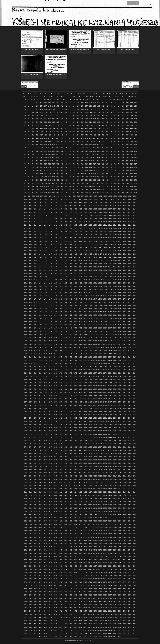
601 (123, 151)
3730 (115, 576)
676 (41, 161)
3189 (55, 502)
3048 (41, 482)
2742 (120, 437)
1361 (50, 248)
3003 (46, 476)
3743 (65, 579)
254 (115, 116)
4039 (50, 621)
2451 (46, 399)
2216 (135, 363)
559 (66, 148)
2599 (95, 418)
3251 (135, 508)
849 (54, 180)
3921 (36, 605)
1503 (55, 267)
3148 (80, 495)
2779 (75, 444)
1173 (31, 222)
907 (58, 186)
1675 (85, 289)
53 (54, 96)
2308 (135, 376)
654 (70, 157)
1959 (120, 328)
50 (45, 96)
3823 (120, 589)
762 (45, 170)
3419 (55, 534)
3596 (135, 556)
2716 (105, 434)
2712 (85, 434)
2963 (75, 469)
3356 (85, 524)
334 (70, 125)
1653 (90, 286)
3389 (135, 527)
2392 (95, 389)
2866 (50, 457)
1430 (50, 257)
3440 (46, 537)
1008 (135, 196)
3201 (115, 502)
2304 (115, 376)
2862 (31, 457)
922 (119, 186)
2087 (65, 347)
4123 (125, 630)
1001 (100, 196)
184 (82, 109)
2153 (50, 357)
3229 (26, 508)
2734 (80, 437)
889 (99, 183)
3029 (60, 479)
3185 (36, 502)
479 (99, 138)
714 (82, 164)
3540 (85, 550)
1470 (120, 260)
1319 (70, 241)
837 (119, 177)
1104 (31, 212)
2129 (46, 354)
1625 (65, 283)
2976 (26, 473)
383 (119, 129)
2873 (85, 457)
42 (133, 93)
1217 (135, 225)
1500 (41, 267)
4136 (75, 634)
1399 (125, 251)
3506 (31, 547)
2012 (36, 338)
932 (45, 190)
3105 (95, 489)
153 (70, 106)
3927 (65, 605)
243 (70, 116)
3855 (50, 595)
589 (74, 151)
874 (37, 183)
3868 (115, 595)
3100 (70, 489)
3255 (41, 511)
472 (70, 138)
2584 (135, 415)
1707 (130, 293)
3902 (55, 601)
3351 (60, 524)
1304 (110, 238)
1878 (60, 318)
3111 (125, 489)
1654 (95, 286)
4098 (115, 627)
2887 (41, 460)
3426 (90, 534)
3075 (60, 486)
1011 (36, 199)
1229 (80, 228)
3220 (95, 505)
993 (66, 196)
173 (37, 109)
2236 (120, 367)
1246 (50, 231)
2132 (60, 354)
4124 (130, 630)
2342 (75, 383)
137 (119, 103)
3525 (125, 547)
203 (45, 113)
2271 (65, 373)
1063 (55, 206)
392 (41, 132)
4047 (90, 621)
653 (66, 157)
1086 (55, 209)
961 (50, 193)
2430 (55, 396)
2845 (60, 453)
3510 (50, 547)
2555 (105, 412)
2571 (70, 415)
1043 (70, 203)
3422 (70, 534)
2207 (90, 363)
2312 (41, 379)
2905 (130, 460)
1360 (46, 248)
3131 (110, 492)
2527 (80, 408)
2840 (36, 453)
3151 (95, 495)
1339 (55, 244)
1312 (36, 241)
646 (37, 157)
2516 (26, 408)
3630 (75, 563)
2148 (26, 357)
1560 (110, 273)
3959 (110, 608)
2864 (41, 457)
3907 (80, 601)
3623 (41, 563)
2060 (46, 344)
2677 (26, 431)
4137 (80, 634)
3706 (110, 572)
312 (95, 122)
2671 (110, 428)
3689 (26, 572)
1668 (50, 289)
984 (29, 196)
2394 (105, 389)
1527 (60, 270)
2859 (130, 453)
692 (107, 161)
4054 (125, 621)
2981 (50, 473)
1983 (120, 331)
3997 (70, 614)
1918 (31, 325)
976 (111, 193)
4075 (115, 624)
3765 (60, 582)
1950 (75, 328)
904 (45, 186)
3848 (130, 592)
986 (37, 196)
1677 (95, 289)
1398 (120, 251)
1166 (110, 219)
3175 (100, 499)
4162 (105, 637)
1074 (110, 206)
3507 (36, 547)
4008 (125, 614)
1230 (85, 228)
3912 (105, 601)
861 (99, 180)
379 (103, 129)
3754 (120, 579)
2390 (85, 389)
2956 (41, 469)
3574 (26, 556)
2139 (95, 354)
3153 (105, 495)
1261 (125, 231)
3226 (125, 505)
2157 (70, 357)
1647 (60, 286)
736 (58, 167)
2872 (80, 457)
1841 (105, 312)
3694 (50, 572)
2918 (80, 463)
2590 (50, 418)
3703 (95, 572)
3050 (50, 482)
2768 (135, 441)
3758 (26, 582)
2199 (50, 363)
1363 (60, 248)
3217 (80, 505)
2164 (105, 357)
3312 (95, 518)
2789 (125, 444)
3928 (70, 605)
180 (66, 109)
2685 (65, 431)
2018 (65, 338)
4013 (36, 617)
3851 (31, 595)
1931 (95, 325)
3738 (41, 579)
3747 (85, 579)
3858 (65, 595)
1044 (75, 203)
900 (29, 186)
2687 (75, 431)
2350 (115, 383)
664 (111, 157)
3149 (85, 495)
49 (41, 96)
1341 (65, 244)
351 (25, 129)
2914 (60, 463)
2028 (115, 338)
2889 (50, 460)
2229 (85, 367)
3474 (100, 540)
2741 (115, 437)
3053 (65, 482)
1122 (120, 212)
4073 (105, 624)
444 (70, 135)
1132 (55, 215)
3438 (36, 537)
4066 (70, 624)
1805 (41, 309)
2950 (125, 466)
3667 (31, 569)
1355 (135, 244)
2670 (105, 428)
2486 (105, 402)
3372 (50, 527)
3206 (26, 505)
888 (95, 183)
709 (62, 164)
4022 (80, 617)
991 (58, 196)
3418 (50, 534)
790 (41, 174)
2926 (120, 463)
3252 (26, 511)
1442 (110, 257)
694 (115, 161)
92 (67, 100)
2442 (115, 396)
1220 (36, 228)
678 (50, 161)
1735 (41, 299)
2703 (41, 434)
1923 (55, 325)
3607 (75, 560)
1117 (95, 212)
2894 (75, 460)
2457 (75, 399)
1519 (135, 267)
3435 (135, 534)
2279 (105, 373)
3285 (75, 515)
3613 (105, 560)
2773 (46, 444)
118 (54, 103)
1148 (135, 215)
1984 (125, 331)
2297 (80, 376)
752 (123, 167)
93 (71, 100)
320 (127, 122)
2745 (135, 437)
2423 (135, 392)
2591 (55, 418)
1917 (26, 325)
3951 (70, 608)
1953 (90, 328)
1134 (65, 215)
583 (50, 151)
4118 (100, 630)
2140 (100, 354)
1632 (100, 283)
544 (119, 145)
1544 (31, 273)
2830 (100, 450)
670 (135, 157)
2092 (90, 347)
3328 (60, 521)
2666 (85, 428)
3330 (70, 521)
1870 (135, 315)
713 (78, 164)
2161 (90, 357)
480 (103, 138)
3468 (70, 540)
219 (107, 113)
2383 (50, 389)
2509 (105, 405)
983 (25, 196)
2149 (31, 357)
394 (50, 132)
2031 (130, 338)
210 (74, 113)
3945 (41, 608)
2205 (80, 363)
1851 (41, 315)
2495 (36, 405)
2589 (46, 418)
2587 (36, 418)
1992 (50, 334)
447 (82, 135)
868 (127, 180)
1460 (75, 260)
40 (126, 93)
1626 (70, 283)
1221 (41, 228)
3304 (55, 518)
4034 (26, 621)
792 (50, 174)
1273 (70, 235)
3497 (100, 543)
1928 (80, 325)
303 (58, 122)
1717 (65, 296)
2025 (100, 338)
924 (127, 186)
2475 (50, 402)
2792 (26, 447)
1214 (120, 225)
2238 (130, 367)
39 (123, 93)
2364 (70, 386)
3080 (85, 486)
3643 (26, 566)
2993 (110, 473)
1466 (100, 260)
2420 (120, 392)
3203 (125, 502)
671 (25, 161)
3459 (26, 540)
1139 (90, 215)
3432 (120, 534)
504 (70, 141)
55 (61, 96)
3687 (130, 569)
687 (86, 161)
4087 (60, 627)
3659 (105, 566)
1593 (46, 280)
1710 (31, 296)
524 (37, 145)
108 (126, 100)
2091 (85, 347)
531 (66, 145)
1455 (50, 260)
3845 (115, 592)
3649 (55, 566)
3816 (85, 589)
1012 (41, 199)
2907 (26, 463)
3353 (70, 524)
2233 (105, 367)
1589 (26, 280)
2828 (90, 450)
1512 (100, 267)
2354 (135, 383)
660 (95, 157)
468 (54, 138)
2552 (90, 412)
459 (131, 135)
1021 (85, 199)
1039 (50, 203)
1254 (90, 231)
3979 (95, 611)
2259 (120, 370)
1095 (100, 209)
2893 (70, 460)
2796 (46, 447)
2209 (100, 363)
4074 (110, 624)
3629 (70, 563)
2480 (75, 402)
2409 (65, 392)
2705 (50, 434)
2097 (115, 347)
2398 (125, 389)
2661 (60, 428)
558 (62, 148)
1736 (46, 299)
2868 (60, 457)
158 (90, 106)
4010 (135, 614)
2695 (115, 431)
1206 (80, 225)
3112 (130, 489)
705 (45, 164)
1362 (55, 248)
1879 (65, 318)
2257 (110, 370)
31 (97, 93)
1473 (135, 260)
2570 (65, 415)
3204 (130, 502)
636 (111, 154)
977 (115, 193)
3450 (95, 537)
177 (54, 109)
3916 (125, 601)
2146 (130, 354)
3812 (65, 589)
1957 (110, 328)
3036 (95, 479)
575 (131, 148)
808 (115, 174)
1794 (100, 306)
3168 (65, 499)
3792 (80, 585)
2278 (100, 373)
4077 (125, 624)
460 (135, 135)
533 (74, 145)
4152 (55, 637)
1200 (50, 225)
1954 (95, 328)
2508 (100, 405)
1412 (75, 254)
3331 (75, 521)
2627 (120, 421)
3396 (55, 531)
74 (122, 96)
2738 (100, 437)
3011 (85, 476)
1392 (90, 251)
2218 (31, 367)
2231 (95, 367)
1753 (125, 299)
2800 (65, 447)
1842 (110, 312)
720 (107, 164)
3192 (70, 502)
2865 (46, 457)
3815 (80, 589)
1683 (125, 289)
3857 (60, 595)
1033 (135, 199)
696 (123, 161)
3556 (50, 553)
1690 (46, 293)
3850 (26, 595)
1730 (130, 296)
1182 (75, 222)
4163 (110, 637)
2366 (80, 386)
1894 (26, 322)
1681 (115, 289)
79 (25, 100)
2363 (65, 386)
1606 (110, 280)
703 (37, 164)
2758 (85, 441)
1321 (80, 241)
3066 (130, 482)
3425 (85, 534)
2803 (80, 447)
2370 (100, 386)
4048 (95, 621)
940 (78, 190)
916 (95, 186)
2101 (135, 347)
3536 (65, 550)
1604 (100, 280)
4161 (100, 637)
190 (107, 109)
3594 (125, 556)
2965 (85, 469)
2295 (70, 376)
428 (45, 135)
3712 (26, 576)
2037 (46, 341)
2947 (110, 466)
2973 (125, 469)
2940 (75, 466)
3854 (46, 595)
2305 (120, 376)
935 (58, 190)
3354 (75, 524)
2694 (110, 431)
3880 (60, 598)
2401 (26, 392)
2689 (85, 431)
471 (66, 138)
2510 (110, 405)
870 (135, 180)
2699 (135, 431)
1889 (115, 318)
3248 (120, 508)
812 (131, 174)
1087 (60, 209)
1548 (50, 273)
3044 (135, 479)
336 (78, 125)
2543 (46, 412)
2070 (95, 344)
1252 (80, 231)
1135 (70, 215)
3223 (110, 505)
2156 (65, 357)
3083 (100, 486)
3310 (85, 518)
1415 (90, 254)
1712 (41, 296)
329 (50, 125)
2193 (135, 360)
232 (37, 116)
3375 (65, 527)
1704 (115, 293)
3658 (100, 566)
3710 (130, 572)
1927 (75, 325)
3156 (120, 495)
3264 (85, 511)
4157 (80, 637)
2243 (41, 370)
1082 (36, 209)
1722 (90, 296)
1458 (65, 260)
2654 (26, 428)
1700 (95, 293)
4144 (115, 634)
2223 (55, 367)
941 (82, 190)
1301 (95, 238)
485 (107, 138)
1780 (31, 306)
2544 (50, 412)
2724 (31, 437)
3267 (100, 511)
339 (90, 125)
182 (74, 109)
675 (37, 161)
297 (33, 122)
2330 (130, 379)
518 (127, 141)
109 (131, 100)
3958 (105, 608)
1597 (65, 280)
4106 (41, 630)
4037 (41, 621)
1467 (105, 260)
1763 (60, 302)
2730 (60, 437)
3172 (85, 499)
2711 (80, 434)
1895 (31, 322)
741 (78, 167)
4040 (55, 621)
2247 (60, 370)
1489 (100, 264)
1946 (55, 328)
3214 (65, 505)
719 (103, 164)
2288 (36, 376)
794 (58, 174)
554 (45, 148)
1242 (31, 231)
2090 (80, 347)
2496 (41, 405)
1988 (31, 334)
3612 (100, 560)
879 (58, 183)
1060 (41, 206)
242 (66, 116)
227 (131, 113)
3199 (105, 502)
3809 (50, 589)
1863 (100, 315)
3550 (135, 550)
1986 (135, 331)
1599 (75, 280)
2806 (95, 447)
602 (127, 151)
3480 (130, 540)
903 (41, 186)
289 (115, 119)
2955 (36, 469)
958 (37, 193)
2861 (26, 457)
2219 (36, 367)
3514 (70, 547)
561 (74, 148)
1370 (95, 248)
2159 (80, 357)
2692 (100, 431)
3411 (130, 531)
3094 (41, 489)
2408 (60, 392)
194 (123, 109)
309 (82, 122)
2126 (31, 354)
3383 (105, 527)
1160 (80, 219)
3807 (41, 589)
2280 (110, 373)
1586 (125, 276)
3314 (105, 518)
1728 (120, 296)
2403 (36, 392)
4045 (80, 621)
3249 (125, 508)
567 (99, 148)
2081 (36, 347)
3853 (41, 595)
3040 (115, 479)
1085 (50, 209)
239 (54, 116)
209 (70, 113)
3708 (120, 572)
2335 (41, 383)
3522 (110, 547)
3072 (46, 486)
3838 (80, 592)
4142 (105, 634)
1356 (26, 248)
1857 (70, 315)
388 (25, 132)
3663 (125, 566)
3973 (65, 611)
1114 (80, 212)
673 (33, 161)
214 (90, 113)
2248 (65, 370)
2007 (125, 334)
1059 (36, 206)
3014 (100, 476)
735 (54, 167)
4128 (36, 634)
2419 (115, 392)
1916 (135, 322)
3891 (115, 598)
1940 (26, 328)
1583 (110, 276)
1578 (85, 276)
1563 (125, 273)
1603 (95, 280)
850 (58, 180)
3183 (26, 502)
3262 (75, 511)
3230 (31, 508)
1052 (115, 203)
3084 (105, 486)
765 (58, 170)
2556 (110, 412)
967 (74, 193)
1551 (65, 273)
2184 (90, 360)
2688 (80, 431)
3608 (80, 560)
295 (25, 122)
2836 (130, 450)
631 (90, 154)
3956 (95, 608)
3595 (130, 556)
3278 (41, 515)
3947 (50, 608)
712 (74, 164)
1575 (70, 276)
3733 (130, 576)
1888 (110, 318)
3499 (110, 543)
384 (123, 129)
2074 (115, 344)
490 (127, 138)
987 (42, 196)
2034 (31, 341)
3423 (75, 534)
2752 (55, 441)
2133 (65, 354)
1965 (36, 331)
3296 (130, 515)
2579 (110, 415)
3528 (26, 550)
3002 (41, 476)
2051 (115, 341)
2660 (55, 428)
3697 (65, 572)
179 (62, 109)
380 (107, 129)
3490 (65, 543)
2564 (36, 415)
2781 (85, 444)
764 (54, 170)
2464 (110, 399)
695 (119, 161)
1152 (41, 219)
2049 (105, 341)
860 (95, 180)
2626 (115, 421)
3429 (105, 534)
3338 (110, 521)
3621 (31, 563)
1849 (31, 315)
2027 (110, 338)
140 (131, 103)
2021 (80, 338)
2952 (135, 466)
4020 (70, 617)
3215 (70, 505)
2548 (70, 412)
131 (95, 103)
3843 (105, 592)
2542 (41, 412)
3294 (120, 515)
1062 (50, 206)
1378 (135, 248)
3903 (60, 601)
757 (29, 170)
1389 (75, 251)
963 (58, 193)
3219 (90, 505)
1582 (105, 276)
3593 (120, 556)
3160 (26, 499)
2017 (60, 338)
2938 (65, 466)
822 (58, 177)
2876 (100, 457)
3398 (65, 531)
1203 (65, 225)
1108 (50, 212)
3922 (41, 605)
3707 (115, 572)
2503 (75, 405)
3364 (125, 524)
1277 (90, 235)
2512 (120, 405)
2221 (46, 367)
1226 (65, 228)
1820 (115, 309)
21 (65, 93)
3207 (31, 505)
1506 (70, 267)
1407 (50, 254)
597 (107, 151)
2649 (115, 424)
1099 (120, 209)
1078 (130, 206)
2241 (31, 370)
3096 (50, 489)
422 (135, 132)
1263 (135, 231)
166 (123, 106)
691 (103, 161)
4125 (135, 630)
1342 (70, 244)
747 (103, 167)
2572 (75, 415)
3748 (90, 579)
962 (54, 193)
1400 (130, 251)
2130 (50, 354)
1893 (135, 318)
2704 (46, 434)
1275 (80, 235)
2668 (95, 428)
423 (25, 135)
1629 (85, 283)
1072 (100, 206)
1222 (46, 228)
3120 (55, 492)
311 (90, 122)
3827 (26, 592)
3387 (125, 527)
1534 (95, 270)
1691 (50, 293)
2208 (95, 363)
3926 (60, 605)
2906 (135, 460)
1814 (85, 309)
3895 (135, 598)
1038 (46, 203)
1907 (90, 322)
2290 (46, 376)
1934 (110, 325)
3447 (80, 537)
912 (78, 186)
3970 (50, 611)
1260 (120, 231)
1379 (26, 251)
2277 (95, 373)
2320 (80, 379)
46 (32, 96)
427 (41, 135)
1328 (115, 241)
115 (41, 103)
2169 (130, 357)
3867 (110, 595)
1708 (135, 293)
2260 (125, 370)
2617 (70, 421)
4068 (80, 624)
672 (29, 161)
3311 (90, 518)
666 (119, 157)
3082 (95, 486)
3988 (26, 614)
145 (37, 106)
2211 (110, 363)
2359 (46, 386)
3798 (110, 585)
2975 (135, 469)
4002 (95, 614)
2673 (120, 428)
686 (82, 161)
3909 (90, 601)
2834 (120, 450)
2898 (95, 460)
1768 (85, 302)
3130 (105, 492)
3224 (115, 505)
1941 (31, 328)
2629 (130, 421)
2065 (70, 344)
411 (119, 132)
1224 (55, 228)
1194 (135, 222)
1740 (65, 299)
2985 (70, 473)
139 (127, 103)
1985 (130, 331)
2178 (60, 360)
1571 (50, 276)
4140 (95, 634)
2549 (75, 412)
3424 (80, 534)
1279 (100, 235)
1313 (41, 241)
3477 (115, 540)
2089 (75, 347)
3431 (115, 534)
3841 (95, 592)
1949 (70, 328)
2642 (80, 424)
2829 (95, 450)
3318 (125, 518)
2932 (36, 466)
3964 (135, 608)
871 (25, 183)
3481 (135, 540)
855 (74, 180)
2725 (36, 437)
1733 (31, 299)
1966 (41, 331)
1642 (36, 286)
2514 (130, 405)
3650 (60, 566)
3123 (70, 492)
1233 (100, 228)
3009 (75, 476)
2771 (36, 444)
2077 (130, 344)
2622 (95, 421)
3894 (130, 598)
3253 (31, 511)
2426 (36, 396)
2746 (26, 441)
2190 (120, 360)
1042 (65, 203)
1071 (95, 206)
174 (41, 109)
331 (58, 125)
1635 (115, 283)
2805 (90, 447)
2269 (55, 373)
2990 (95, 473)
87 (51, 100)
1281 (110, 235)
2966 (90, 469)
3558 (60, 553)
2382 (46, 389)
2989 (90, 473)
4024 (90, 617)
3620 (26, 563)
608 (33, 154)
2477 (60, 402)
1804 (36, 309)
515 (115, 141)
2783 (95, 444)
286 (103, 119)
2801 (70, 447)
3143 (55, 495)
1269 (50, 235)
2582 (125, 415)
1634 (110, 283)
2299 (90, 376)
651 (58, 157)
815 (29, 177)
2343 (80, 383)
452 (103, 135)
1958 (115, 328)
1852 (46, 315)
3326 (50, 521)
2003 (105, 334)
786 (25, 174)
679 (54, 161)
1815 (90, 309)
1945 (50, 328)
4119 (105, 630)
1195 (26, 225)
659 (90, 157)
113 (33, 103)
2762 (105, 441)
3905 (70, 601)
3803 (135, 585)
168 (131, 106)
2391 (90, 389)
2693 (105, 431)
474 (78, 138)
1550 (60, 273)
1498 (31, 267)
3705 (105, 572)
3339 (115, 521)
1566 (26, 276)
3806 (36, 589)
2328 (120, 379)
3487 (50, 543)
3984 (120, 611)
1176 (46, 222)
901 (33, 186)
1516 (120, 267)
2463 (105, 399)
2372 (110, 386)
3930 (80, 605)
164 (115, 106)
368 (86, 129)
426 (37, 135)
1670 (60, 289)
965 (66, 193)
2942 (85, 466)
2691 (95, 431)
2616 (65, 421)
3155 (115, 495)
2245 (50, 370)
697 (127, 161)
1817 (100, 309)
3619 (135, 560)
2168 (125, 357)
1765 (70, 302)
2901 (110, 460)
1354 (130, 244)
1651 (80, 286)
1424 (135, 254)
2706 (55, 434)
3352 (65, 524)
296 (29, 122)
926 (135, 186)
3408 (115, 531)
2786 (110, 444)
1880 (70, 318)
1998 (80, 334)
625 (66, 154)
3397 (60, 531)
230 (29, 116)
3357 (90, 524)
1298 (80, 238)
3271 (120, 511)
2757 (80, 441)
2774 (50, 444)
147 (45, 106)
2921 (95, 463)
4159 (90, 637)
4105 (36, 630)
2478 (65, 402)
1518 (130, 267)
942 (86, 190)
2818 (41, 450)
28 (87, 93)
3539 (80, 550)
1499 (36, 267)
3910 (95, 601)
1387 (65, 251)
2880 (120, 457)
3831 (46, 592)
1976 (85, 331)
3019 (125, 476)
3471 (85, 540)
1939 (135, 325)
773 (86, 170)
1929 (85, 325)
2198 (46, 363)
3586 (85, 556)
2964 (80, 469)
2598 (90, 418)
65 (93, 96)
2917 (75, 463)
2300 (95, 376)
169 (135, 106)
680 (58, 161)
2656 (36, 428)
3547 (120, 550)
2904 (125, 460)
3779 (130, 582)
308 (78, 122)
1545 (36, 273)
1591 (36, 280)
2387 (70, 389)
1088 (65, 209)
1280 (105, 235)
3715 (41, 576)
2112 (75, 350)
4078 (130, 624)
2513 (125, 405)
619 (41, 154)
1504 (60, 267)
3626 (55, 563)
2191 (125, 360)
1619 (36, 283)
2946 (105, 466)
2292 (55, 376)
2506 (90, 405)
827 (78, 177)
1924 (60, 325)
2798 (55, 447)
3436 (26, 537)
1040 (55, 203)
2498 (50, 405)
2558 (120, 412)
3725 (90, 576)
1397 (115, 251)
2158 (75, 357)
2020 (75, 338)
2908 (31, 463)
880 (62, 183)
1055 (130, 203)
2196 (36, 363)
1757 (31, 302)
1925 (65, 325)
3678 (85, 569)
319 (123, 122)
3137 (26, 495)
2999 (26, 476)
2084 (50, 347)
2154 (55, 357)
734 (50, 167)
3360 (105, 524)
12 (52, 93)
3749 (95, 579)
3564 (90, 553)
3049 (46, 482)
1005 (120, 196)
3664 (130, 566)
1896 (36, 322)
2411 (75, 392)
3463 (46, 540)
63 (87, 96)
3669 (41, 569)
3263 (80, 511)
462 (29, 138)
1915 (130, 322)
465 (41, 138)
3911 (100, 601)
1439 (95, 257)
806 (107, 174)
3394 (46, 531)
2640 (70, 424)
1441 (105, 257)
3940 (130, 605)
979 (123, 193)
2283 (125, 373)
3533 (50, 550)
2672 (115, 428)
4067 (75, 624)
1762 (55, 302)
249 (95, 116)
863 (107, 180)
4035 (31, 621)
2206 (85, 363)
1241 (26, 231)
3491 (70, 543)
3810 (55, 589)
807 (111, 174)
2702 (36, 434)
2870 (70, 457)
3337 (105, 521)
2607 (135, 418)
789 (37, 174)
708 (58, 164)
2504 (80, 405)
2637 (55, 424)
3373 (55, 527)
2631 (26, 424)
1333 (26, 244)
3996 (65, 614)
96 (80, 100)
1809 (60, 309)
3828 (31, 592)
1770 (95, 302)
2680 (41, 431)
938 (70, 190)
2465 (115, 399)
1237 (120, 228)
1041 (60, 203)
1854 (55, 315)
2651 (125, 424)
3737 (36, 579)
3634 (95, 563)
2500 (60, 405)
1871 (26, 318)
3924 (50, 605)
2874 (90, 457)
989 (50, 196)
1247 (55, 231)
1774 (115, 302)
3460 (31, 540)
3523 (115, 547)
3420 (60, 534)
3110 (120, 489)
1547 (46, 273)
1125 (135, 212)
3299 (31, 518)
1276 (85, 235)
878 (54, 183)
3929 (75, 605)
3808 (46, 589)
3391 (31, 531)
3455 (120, 537)
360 (62, 129)
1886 (100, 318)
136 (115, 103)
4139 (90, 634)
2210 (105, 363)
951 (123, 190)
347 (123, 125)
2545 (55, 412)
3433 (125, 534)
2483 (90, 402)
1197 (36, 225)
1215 (125, 225)
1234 (105, 228)
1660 (125, 286)
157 (86, 106)
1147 (130, 215)
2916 (70, 463)
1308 (130, 238)
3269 (110, 511)
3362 (115, 524)
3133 (120, 492)
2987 (80, 473)
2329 (125, 379)
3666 (26, 569)
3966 (31, 611)
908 (62, 186)
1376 (125, 248)
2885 (31, 460)
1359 (41, 248)
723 (119, 164)
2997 (130, 473)
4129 (41, 634)
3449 (90, 537)
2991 (100, 473)
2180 (70, 360)
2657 (41, 428)
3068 (26, 486)
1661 (130, 286)
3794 (90, 585)
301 (50, 122)
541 (107, 145)
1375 (120, 248)
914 (86, 186)
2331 (135, 379)
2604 (120, 418)
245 (78, 116)
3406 (105, 531)
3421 (65, 534)
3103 (85, 489)
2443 (120, 396)
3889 (105, 598)
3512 (60, 547)
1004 (115, 196)
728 (25, 167)
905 (50, 186)
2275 (85, 373)
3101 (75, 489)
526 (45, 145)
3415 (36, 534)
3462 (41, 540)
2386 (65, 389)
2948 (115, 466)
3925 (55, 605)
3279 (46, 515)
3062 (110, 482)
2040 (60, 341)
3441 (50, 537)
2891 (60, 460)
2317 (65, 379)
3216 (75, 505)
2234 (110, 367)
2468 (130, 399)
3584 (75, 556)
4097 (110, 627)
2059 (41, 344)
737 (62, 167)
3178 (115, 499)
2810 (115, 447)
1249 (65, 231)
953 (131, 190)
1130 (46, 215)
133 (103, 103)
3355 (80, 524)
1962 (135, 328)
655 (74, 157)
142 (25, 106)
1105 (36, 212)
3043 (130, 479)
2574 (85, 415)
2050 (110, 341)
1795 (105, 306)
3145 (65, 495)
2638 (60, 424)
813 (135, 174)
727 (135, 164)
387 (135, 129)
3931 (85, 605)
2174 (41, 360)
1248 (60, 231)
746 (99, 167)
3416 (41, 534)
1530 (75, 270)
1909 (100, 322)
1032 (130, 199)
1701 (100, 293)
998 (87, 196)
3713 (31, 576)
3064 (120, 482)
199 (29, 113)
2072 (105, 344)
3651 (65, 566)
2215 (130, 363)
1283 (120, 235)
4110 (60, 630)
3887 (95, 598)
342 (103, 125)
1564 (130, 273)
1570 (46, 276)
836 (115, 177)
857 (82, 180)
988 (46, 196)
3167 (60, 499)
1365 (70, 248)
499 (50, 141)
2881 (125, 457)
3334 (90, 521)
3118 (46, 492)
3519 (95, 547)
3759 (31, 582)
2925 (115, 463)
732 (41, 167)
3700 (80, 572)
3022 (26, 479)
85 (45, 100)
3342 (130, 521)
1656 (105, 286)
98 (87, 100)
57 (67, 96)
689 (95, 161)
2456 (70, 399)
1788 (70, 306)
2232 (100, 367)
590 (78, 151)
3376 (70, 527)
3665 (135, 566)
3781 (26, 585)
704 (41, 164)
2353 (130, 383)
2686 (70, 431)
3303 (50, 518)
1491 (110, 264)
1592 (41, 280)
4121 (115, 630)
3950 (65, 608)
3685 (120, 569)
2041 (65, 341)
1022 (90, 199)
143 (29, 106)
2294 (65, 376)
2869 (65, 457)
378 (99, 129)
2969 (105, 469)
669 (131, 157)
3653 (75, 566)
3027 (50, 479)
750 (115, 167)
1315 (50, 241)
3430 (110, 534)
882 (70, 183)
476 (86, 138)
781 (119, 170)
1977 (90, 331)
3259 (60, 511)
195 (127, 109)
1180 (65, 222)
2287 (31, 376)
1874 (41, 318)
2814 (135, 447)
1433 (65, 257)
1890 (120, 318)
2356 (31, 386)
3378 (80, 527)
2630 (135, 421)
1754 (130, 299)
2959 (55, 469)
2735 (85, 437)
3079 (80, 486)
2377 (135, 386)
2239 (135, 367)
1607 (115, 280)
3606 (70, 560)
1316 (55, 241)
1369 (90, 248)
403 (86, 132)
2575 (90, 415)
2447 (26, 399)
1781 (36, 306)
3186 (41, 502)
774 (90, 170)
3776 (115, 582)
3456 (125, 537)
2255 (100, 370)
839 (127, 177)
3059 (95, 482)
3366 (135, 524)
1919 (36, 325)
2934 (46, 466)
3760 (36, 582)
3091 (26, 489)
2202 (65, 363)
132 (99, 103)
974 (103, 193)
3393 (41, 531)
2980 (46, 473)
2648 (110, 424)
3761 (41, 582)
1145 (120, 215)
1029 (125, 199)
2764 (115, 441)
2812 (125, 447)
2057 (31, 344)
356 (45, 129)
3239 (75, 508)
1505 (65, 267)
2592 (60, 418)
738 (66, 167)
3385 (115, 527)
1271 (60, 235)
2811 (120, 447)
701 (29, 164)
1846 (130, 312)
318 (119, 122)
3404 (95, 531)
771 (82, 170)
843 (29, 180)
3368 (31, 527)
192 (115, 109)
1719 (75, 296)
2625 (110, 421)
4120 (110, 630)
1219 (31, 228)
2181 (75, 360)
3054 (70, 482)
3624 (46, 563)
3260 (65, 511)
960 (45, 193)
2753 (60, 441)
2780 (80, 444)
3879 (55, 598)
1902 (65, 322)
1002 (105, 196)
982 (135, 193)
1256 (100, 231)
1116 (90, 212)
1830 (50, 312)
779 (111, 170)
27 (84, 93)
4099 (120, 627)
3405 (100, 531)
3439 (41, 537)
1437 (85, 257)
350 (135, 125)
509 (90, 141)
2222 (50, 367)
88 (55, 100)
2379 (31, 389)
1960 (125, 328)
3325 (46, 521)
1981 (110, 331)
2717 (110, 434)
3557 (55, 553)
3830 (41, 592)
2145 (125, 354)
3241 (85, 508)
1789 (75, 306)
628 (78, 154)
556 (54, 148)
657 (82, 157)
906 (54, 186)
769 (74, 170)
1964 (31, 331)
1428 (41, 257)
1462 (85, 260)
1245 (46, 231)
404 (90, 132)
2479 (70, 402)
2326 (110, 379)
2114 (85, 350)
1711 (36, 296)
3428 (100, 534)
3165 (50, 499)
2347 (100, 383)
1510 (90, 267)
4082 (36, 627)
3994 (55, 614)
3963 (130, 608)
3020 (130, 476)
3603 (55, 560)
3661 (115, 566)
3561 (75, 553)
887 (90, 183)
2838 (26, 453)
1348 (100, 244)
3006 (60, 476)
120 (62, 103)
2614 (55, 421)
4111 (65, 630)
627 (74, 154)
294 (135, 119)
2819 (46, 450)
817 (37, 177)
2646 (100, 424)
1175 (41, 222)
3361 (110, 524)
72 (116, 96)
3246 (110, 508)
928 (29, 190)
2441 (110, 396)
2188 (110, 360)
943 (90, 190)
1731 (135, 296)
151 (62, 106)
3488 (55, 543)
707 (54, 164)
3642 (135, 563)
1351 (115, 244)
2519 (41, 408)
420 (127, 132)
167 (127, 106)
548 (135, 145)
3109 (115, 489)
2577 (100, 415)
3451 (100, 537)
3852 (36, 595)
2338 (55, 383)
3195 (85, 502)
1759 (41, 302)
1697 (80, 293)
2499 (55, 405)
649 (50, 157)
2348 (105, 383)
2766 (125, 441)
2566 (46, 415)
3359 (100, 524)
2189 (115, 360)
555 (50, 148)
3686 (125, 569)
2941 (80, 466)
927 (25, 190)
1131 (50, 215)
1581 (100, 276)
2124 (135, 350)
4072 (100, 624)
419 (123, 132)
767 (66, 170)
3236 (60, 508)
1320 (75, 241)
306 (70, 122)
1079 (135, 206)
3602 (50, 560)
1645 (50, 286)
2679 (36, 431)
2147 (135, 354)
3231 (36, 508)
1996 (70, 334)
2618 (75, 421)
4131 (50, 634)
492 (135, 138)
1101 (130, 209)
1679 (105, 289)
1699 (90, 293)
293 (131, 119)
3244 (100, 508)
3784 (41, 585)
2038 (50, 341)
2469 (135, 399)
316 (111, 122)
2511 (115, 405)
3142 (50, 495)
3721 (70, 576)
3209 (41, 505)
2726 (41, 437)
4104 (31, 630)
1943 (41, 328)
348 (127, 125)
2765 (120, 441)
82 (35, 100)
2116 (95, 350)
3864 (95, 595)
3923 (46, 605)
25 (78, 93)
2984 (65, 473)
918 (103, 186)
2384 (55, 389)
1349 (105, 244)
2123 (130, 350)
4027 (105, 617)
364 (78, 129)
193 (119, 109)
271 (70, 119)
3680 (95, 569)
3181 (130, 499)
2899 (100, 460)
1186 (95, 222)
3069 (31, 486)
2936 (55, 466)
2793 (31, 447)
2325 (105, 379)
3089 (130, 486)
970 (86, 193)
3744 (70, 579)
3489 (60, 543)
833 (103, 177)
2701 (31, 434)
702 (33, 164)
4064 (60, 624)
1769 (90, 302)
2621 (90, 421)
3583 (70, 556)
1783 (46, 306)
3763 (50, 582)
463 (33, 138)
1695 (70, 293)
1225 (60, 228)
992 (62, 196)
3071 (41, 486)
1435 (75, 257)
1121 (115, 212)
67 (100, 96)
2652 (130, 424)
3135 (130, 492)
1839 (95, 312)
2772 (41, 444)
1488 (95, 264)
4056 (135, 621)
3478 (120, 540)
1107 (46, 212)
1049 (100, 203)
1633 (105, 283)
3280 (50, 515)
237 (45, 116)
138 (123, 103)
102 (102, 100)
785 (135, 170)
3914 (115, 601)
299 (41, 122)
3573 (135, 553)
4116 (90, 630)
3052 (60, 482)
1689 (41, 293)
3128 (95, 492)
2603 (115, 418)
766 (62, 170)
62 (84, 96)
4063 (55, 624)
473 (74, 138)
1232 (95, 228)
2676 (135, 428)
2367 (85, 386)
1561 (115, 273)
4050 (105, 621)
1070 (90, 206)
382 (115, 129)
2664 (75, 428)
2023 (90, 338)
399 (70, 132)
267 (54, 119)
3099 (65, 489)
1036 (36, 203)
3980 (100, 611)
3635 (100, 563)
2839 (31, 453)
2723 (26, 437)
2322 (90, 379)
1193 (130, 222)
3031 (70, 479)
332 (62, 125)
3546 (115, 550)
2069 (90, 344)
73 (119, 96)
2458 (80, 399)
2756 (75, 441)
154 (74, 106)
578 (29, 151)
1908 (95, 322)
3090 (135, 486)
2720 (125, 434)
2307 (130, 376)
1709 (26, 296)
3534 (55, 550)
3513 (65, 547)
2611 (41, 421)
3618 (130, 560)
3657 (95, 566)
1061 (46, 206)
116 (45, 103)
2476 (55, 402)
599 (115, 151)
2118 (105, 350)
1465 (95, 260)
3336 (100, 521)
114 (37, 103)
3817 (90, 589)
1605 (105, 280)
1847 (135, 312)
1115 (85, 212)
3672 (55, 569)
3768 (75, 582)
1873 (36, 318)
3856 (55, 595)
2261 (130, 370)
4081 (31, 627)
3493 (80, 543)
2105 (41, 350)
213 (86, 113)
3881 (65, 598)
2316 (60, 379)
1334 (31, 244)
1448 (26, 260)
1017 (65, 199)
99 (90, 100)
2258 (115, 370)
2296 (75, 376)
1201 (55, 225)
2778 (70, 444)
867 (123, 180)
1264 (26, 235)
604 (135, 151)
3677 (80, 569)
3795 (95, 585)
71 (113, 96)
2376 (130, 386)
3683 (110, 569)
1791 (85, 306)
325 (33, 125)
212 (82, 113)
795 (62, 174)
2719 (120, 434)
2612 (46, 421)
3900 (46, 601)
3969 (46, 611)
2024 (95, 338)
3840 (90, 592)
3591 (110, 556)
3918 (135, 601)
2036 (41, 341)
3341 (125, 521)
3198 (100, 502)
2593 (65, 418)
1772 (105, 302)
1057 (26, 206)
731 (37, 167)
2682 (50, 431)
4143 (110, 634)
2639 (65, 424)
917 (99, 186)
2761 (100, 441)
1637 (125, 283)
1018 (70, 199)
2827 (85, 450)
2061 (50, 344)
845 (37, 180)
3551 (26, 553)
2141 (105, 354)
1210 (100, 225)
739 (70, 167)
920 (111, 186)
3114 (26, 492)
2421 (125, 392)
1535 (100, 270)
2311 (36, 379)
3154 (110, 495)
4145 (120, 634)
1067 (75, 206)
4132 (55, 634)
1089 (70, 209)
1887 (105, 318)
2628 (125, 421)
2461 (95, 399)
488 (119, 138)
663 (107, 157)
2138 (90, 354)
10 (45, 93)
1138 (85, 215)
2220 (41, 367)
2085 (55, 347)
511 (99, 141)
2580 (115, 415)
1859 (80, 315)
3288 (90, 515)
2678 (31, 431)
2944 (95, 466)
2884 (26, 460)
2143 (115, 354)
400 (74, 132)
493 (25, 141)
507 (82, 141)
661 (99, 157)
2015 (50, 338)
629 (82, 154)
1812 (75, 309)
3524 (120, 547)
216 (95, 113)
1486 (85, 264)
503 (66, 141)
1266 (36, 235)
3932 (90, 605)
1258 (110, 231)
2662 (65, 428)
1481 (60, 264)
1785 (55, 306)
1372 (105, 248)
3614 (110, 560)
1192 (125, 222)
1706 (125, 293)
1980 (105, 331)
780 (115, 170)
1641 (31, 286)
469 (58, 138)
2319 (75, 379)
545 (123, 145)
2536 (125, 408)
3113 (135, 489)
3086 (115, 486)
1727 (115, 296)
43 (136, 93)
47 (35, 96)
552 (37, 148)
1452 (36, 260)
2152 (46, 357)
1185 (90, 222)
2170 (135, 357)
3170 (75, 499)
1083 (41, 209)
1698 (85, 293)
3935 (105, 605)
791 (45, 174)
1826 (31, 312)
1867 (120, 315)
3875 (36, 598)
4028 (110, 617)
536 (86, 145)
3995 (60, 614)
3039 (110, 479)
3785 (46, 585)
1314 (46, 241)
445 (74, 135)
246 (82, 116)
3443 (60, 537)
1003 (110, 196)
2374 (120, 386)
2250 (75, 370)
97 (84, 100)
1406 (46, 254)
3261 (70, 511)
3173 (90, 499)
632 (95, 154)
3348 (46, 524)
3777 (120, 582)
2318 (70, 379)
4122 (120, 630)
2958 (50, 469)
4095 (100, 627)
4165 (120, 637)
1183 (80, 222)
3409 (120, 531)
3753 (115, 579)
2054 (130, 341)
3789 (65, 585)
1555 (85, 273)
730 (33, 167)
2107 (50, 350)
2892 (65, 460)
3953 (80, 608)
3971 (55, 611)
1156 (60, 219)
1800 (130, 306)
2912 (50, 463)
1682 (120, 289)
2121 (120, 350)
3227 (130, 505)
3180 (125, 499)
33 (104, 93)
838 (123, 177)
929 (33, 190)
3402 (85, 531)
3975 (75, 611)
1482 (65, 264)
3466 (60, 540)
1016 (60, 199)
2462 (100, 399)
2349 (110, 383)
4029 (115, 617)
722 (115, 164)
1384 (50, 251)
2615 (60, 421)
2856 (115, 453)
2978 (36, 473)
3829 (36, 592)
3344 (26, 524)
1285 (130, 235)
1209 (95, 225)
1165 (105, 219)
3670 (46, 569)
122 (70, 103)
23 (71, 93)
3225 (120, 505)
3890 (110, 598)
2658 (46, 428)
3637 (110, 563)
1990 (41, 334)
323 (25, 125)
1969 (55, 331)
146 (41, 106)
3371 (46, 527)
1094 (95, 209)
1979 (100, 331)
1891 (125, 318)
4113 (75, 630)
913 (82, 186)
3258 (55, 511)
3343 (135, 521)
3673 (60, 569)
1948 (65, 328)
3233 (46, 508)
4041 (60, 621)
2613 (50, 421)
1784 (50, 306)
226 (127, 113)
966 (70, 193)
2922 (100, 463)
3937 (115, 605)
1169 (125, 219)
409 (111, 132)
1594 (50, 280)
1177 (50, 222)
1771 (100, 302)
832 (99, 177)
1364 (65, 248)
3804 (26, 589)
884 (78, 183)
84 (42, 100)
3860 (75, 595)
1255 (95, 231)
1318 (65, 241)
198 (25, 113)
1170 (130, 219)
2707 (60, 434)
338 (86, 125)
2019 (70, 338)
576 (135, 148)
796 (66, 174)
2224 (60, 367)
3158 (130, 495)
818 (41, 177)
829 (86, 177)
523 (33, 145)
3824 (125, 589)
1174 (36, 222)
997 (82, 196)
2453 (55, 399)
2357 (36, 386)
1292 (50, 238)
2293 (60, 376)
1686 (26, 293)
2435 (80, 396)
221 (115, 113)
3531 (41, 550)
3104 (90, 489)
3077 (70, 486)
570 (111, 148)
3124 (75, 492)
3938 (120, 605)
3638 (115, 563)
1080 (26, 209)
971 (90, 193)
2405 (46, 392)
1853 (50, 315)
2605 (125, 418)
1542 (135, 270)
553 (41, 148)
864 (111, 180)
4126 (26, 634)
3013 (95, 476)
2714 (95, 434)
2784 (100, 444)
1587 (130, 276)
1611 (135, 280)
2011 (31, 338)
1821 (120, 309)
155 (78, 106)
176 (50, 109)
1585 (120, 276)
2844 (55, 453)
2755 (70, 441)
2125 (26, 354)
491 (131, 138)
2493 (26, 405)
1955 (100, 328)
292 (127, 119)
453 (107, 135)
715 (86, 164)
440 (54, 135)
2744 (130, 437)
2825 (75, 450)
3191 (65, 502)
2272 (70, 373)
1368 (85, 248)
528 (54, 145)
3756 (130, 579)
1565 (135, 273)
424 (29, 135)
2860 (135, 453)
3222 (105, 505)
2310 (31, 379)
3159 (135, 495)
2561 (135, 412)
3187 (46, 502)
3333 (85, 521)
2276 (90, 373)
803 (95, 174)
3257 (50, 511)
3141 (46, 495)
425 (33, 135)
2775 (55, 444)
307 (74, 122)
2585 (26, 418)
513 (107, 141)
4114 (80, 630)
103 (106, 100)
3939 (125, 605)
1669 (55, 289)
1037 (41, 203)
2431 (60, 396)
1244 (41, 231)
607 (29, 154)
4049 (100, 621)
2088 (70, 347)
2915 (65, 463)
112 (29, 103)
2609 (31, 421)
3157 (125, 495)
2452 (50, 399)
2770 (31, 444)
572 (119, 148)
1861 (90, 315)
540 (103, 145)
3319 (130, 518)
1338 (50, 244)
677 (45, 161)
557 (58, 148)
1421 (120, 254)
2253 (90, 370)
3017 (115, 476)
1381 (36, 251)
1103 (26, 212)
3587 (90, 556)
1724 (100, 296)
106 (118, 100)
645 (33, 157)
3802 (130, 585)
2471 (31, 402)
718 (99, 164)
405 (95, 132)
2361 (55, 386)
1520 (26, 270)
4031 (125, 617)
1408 (55, 254)
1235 (110, 228)
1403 (31, 254)
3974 (70, 611)
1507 (75, 267)
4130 (46, 634)
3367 (26, 527)
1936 (120, 325)
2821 (55, 450)
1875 (46, 318)
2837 (135, 450)
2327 (115, 379)
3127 (90, 492)
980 (127, 193)
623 (58, 154)
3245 (105, 508)
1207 (85, 225)
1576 (75, 276)
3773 (100, 582)
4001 (90, 614)
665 (115, 157)
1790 (80, 306)
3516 (80, 547)
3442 (55, 537)
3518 (90, 547)
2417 (105, 392)
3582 (65, 556)
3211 (50, 505)
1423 (130, 254)
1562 (120, 273)
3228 (135, 505)
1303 (105, 238)
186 (90, 109)
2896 (85, 460)
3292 (110, 515)
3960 (115, 608)
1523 (41, 270)
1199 (46, 225)
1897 (41, 322)
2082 (41, 347)
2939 (70, 466)
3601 (46, 560)
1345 (85, 244)
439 (50, 135)
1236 (115, 228)
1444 (120, 257)
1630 (90, 283)
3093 (36, 489)
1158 (70, 219)
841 (135, 177)
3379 (85, 527)
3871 (130, 595)
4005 (110, 614)
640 (127, 154)
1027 (115, 199)
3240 (80, 508)
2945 (100, 466)
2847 (70, 453)
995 (74, 196)
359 (58, 129)
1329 (120, 241)
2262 (135, 370)
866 (119, 180)
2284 (130, 373)
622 (54, 154)
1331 (130, 241)
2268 (50, 373)
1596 (60, 280)
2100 (130, 347)
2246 (55, 370)
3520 (100, 547)
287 (107, 119)
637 (115, 154)
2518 (36, 408)
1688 (36, 293)
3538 (75, 550)
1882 (80, 318)
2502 (70, 405)
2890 (55, 460)
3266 (95, 511)
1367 (80, 248)
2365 (75, 386)
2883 (135, 457)
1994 (60, 334)
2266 (41, 373)
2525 (70, 408)
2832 (110, 450)
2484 (95, 402)
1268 (46, 235)
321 (131, 122)
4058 (31, 624)
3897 (31, 601)
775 (95, 170)
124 (78, 103)
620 (45, 154)
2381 (41, 389)
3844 (110, 592)
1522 (36, 270)
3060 (100, 482)
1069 (85, 206)
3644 (31, 566)
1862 (95, 315)
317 (115, 122)
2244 (46, 370)
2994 (115, 473)
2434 (75, 396)
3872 (135, 595)
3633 (90, 563)
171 (29, 109)
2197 (41, 363)
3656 (90, 566)
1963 (26, 331)
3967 (36, 611)
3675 (70, 569)
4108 (50, 630)
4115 (85, 630)
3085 (110, 486)
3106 (100, 489)
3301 (41, 518)
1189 (110, 222)
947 (107, 190)
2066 (75, 344)
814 (25, 177)
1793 (95, 306)
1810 (65, 309)
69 (106, 96)
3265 (90, 511)
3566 (100, 553)
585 (58, 151)
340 (95, 125)
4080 (26, 627)
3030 (65, 479)
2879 (115, 457)
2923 (105, 463)
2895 (80, 460)
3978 (90, 611)
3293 (115, 515)
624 (62, 154)
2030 (125, 338)
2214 (125, 363)
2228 (80, 367)
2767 (130, 441)
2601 (105, 418)
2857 (120, 453)
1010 (31, 199)
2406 (50, 392)
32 (100, 93)
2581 (120, 415)
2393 (100, 389)
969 (82, 193)
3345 (31, 524)
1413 (80, 254)
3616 (120, 560)
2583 (130, 415)
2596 (80, 418)
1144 (115, 215)
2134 (70, 354)
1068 (80, 206)
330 (54, 125)
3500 (115, 543)
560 (70, 148)
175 (45, 109)
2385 (60, 389)
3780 (135, 582)
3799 (115, 585)
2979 (41, 473)
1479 (50, 264)
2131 (55, 354)
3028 (55, 479)
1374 (115, 248)
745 (95, 167)
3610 (90, 560)
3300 (36, 518)
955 (25, 193)
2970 (110, 469)
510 (95, 141)
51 (48, 96)
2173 (36, 360)
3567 (105, 553)
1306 (120, 238)
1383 (46, 251)
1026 (110, 199)
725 (127, 164)
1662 (135, 286)
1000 (95, 196)
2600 (100, 418)
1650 (75, 286)
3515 (75, 547)
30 (94, 93)
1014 (50, 199)
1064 (60, 206)
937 (66, 190)
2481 (80, 402)
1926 (70, 325)
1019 (75, 199)
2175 (46, 360)
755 (135, 167)
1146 (125, 215)
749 (111, 167)
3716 (46, 576)
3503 (130, 543)
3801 (125, 585)
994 (70, 196)
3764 (55, 582)
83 (38, 100)
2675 (130, 428)
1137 (80, 215)
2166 (115, 357)
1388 (70, 251)
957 (33, 193)
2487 (110, 402)
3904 (65, 601)
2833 (115, 450)
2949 (120, 466)
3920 (31, 605)
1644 (46, 286)
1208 (90, 225)
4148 (135, 634)
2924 (110, 463)
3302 (46, 518)
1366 (75, 248)
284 (95, 119)
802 (90, 174)
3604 (60, 560)
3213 (60, 505)
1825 (26, 312)
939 (74, 190)
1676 (90, 289)
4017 (55, 617)
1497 (26, 267)
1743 (80, 299)
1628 (80, 283)
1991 (46, 334)
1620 (41, 283)
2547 (65, 412)
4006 (115, 614)
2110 (65, 350)
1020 (80, 199)
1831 (55, 312)
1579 (90, 276)
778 (107, 170)
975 (107, 193)
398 (66, 132)
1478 (46, 264)
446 (78, 135)
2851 (90, 453)
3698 (70, 572)
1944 (46, 328)
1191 (120, 222)
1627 (75, 283)
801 (86, 174)
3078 (75, 486)
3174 (95, 499)
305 (66, 122)
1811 (70, 309)
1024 (100, 199)
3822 (115, 589)
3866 (105, 595)
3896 (26, 601)
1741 (70, 299)
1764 (65, 302)
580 (37, 151)
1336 (41, 244)
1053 (120, 203)
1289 (36, 238)
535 (82, 145)
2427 (41, 396)
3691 (36, 572)
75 (126, 96)
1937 (125, 325)
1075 (115, 206)
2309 (26, 379)
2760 (95, 441)
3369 (36, 527)
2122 (125, 350)
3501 (120, 543)
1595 (55, 280)
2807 (100, 447)
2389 (80, 389)
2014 (46, 338)
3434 (130, 534)
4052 (115, 621)
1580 (95, 276)
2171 (26, 360)
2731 (65, 437)
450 (95, 135)
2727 (46, 437)
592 (86, 151)
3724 (85, 576)
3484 (36, 543)
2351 (120, 383)
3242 (90, 508)
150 (58, 106)
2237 (125, 367)
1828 (41, 312)
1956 (105, 328)
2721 (130, 434)
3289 (95, 515)
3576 (36, 556)
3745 (75, 579)
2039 (55, 341)
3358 (95, 524)
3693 (46, 572)
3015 (105, 476)
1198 (41, 225)
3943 (31, 608)
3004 (50, 476)
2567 (50, 415)
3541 (90, 550)
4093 (90, 627)
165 (119, 106)
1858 (75, 315)
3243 (95, 508)
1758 (36, 302)
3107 (105, 489)
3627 (60, 563)
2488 (115, 402)
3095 (46, 489)
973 (99, 193)
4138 (85, 634)
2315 (55, 379)
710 (66, 164)
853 (66, 180)
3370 (41, 527)
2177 (55, 360)
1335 (36, 244)
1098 (115, 209)
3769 (80, 582)
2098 (120, 347)
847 (45, 180)
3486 (46, 543)
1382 (41, 251)
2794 (36, 447)
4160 (95, 637)
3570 (120, 553)
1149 (26, 219)
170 (25, 109)
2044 (80, 341)
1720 (80, 296)
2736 (90, 437)
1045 (80, 203)
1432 (60, 257)
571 (115, 148)
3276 (31, 515)
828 (82, 177)
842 (25, 180)
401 (78, 132)
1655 (100, 286)
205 (54, 113)
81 (32, 100)
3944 (36, 608)
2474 (46, 402)
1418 (105, 254)
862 (103, 180)
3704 (100, 572)
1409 (60, 254)
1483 (70, 264)
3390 (26, 531)
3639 (120, 563)
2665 (80, 428)
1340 (60, 244)
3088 (125, 486)
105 (114, 100)
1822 (125, 309)
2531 (100, 408)
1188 (105, 222)
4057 (26, 624)
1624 (60, 283)
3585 (80, 556)
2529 (90, 408)
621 (50, 154)
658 (86, 157)
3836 (70, 592)
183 (78, 109)
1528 (65, 270)
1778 (135, 302)
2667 (90, 428)
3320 (135, 518)
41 (130, 93)
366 (82, 129)
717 (95, 164)
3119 (50, 492)
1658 (115, 286)
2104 (36, 350)
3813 (70, 589)
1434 (70, 257)
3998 (75, 614)
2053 (125, 341)
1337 (46, 244)
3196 (90, 502)
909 (66, 186)
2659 (50, 428)
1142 (105, 215)
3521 (105, 547)
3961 (120, 608)
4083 (41, 627)
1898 (46, 322)
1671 (65, 289)
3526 (130, 547)
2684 (60, 431)
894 (119, 183)
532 (70, 145)
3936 (110, 605)
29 (91, 93)
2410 (70, 392)
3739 (46, 579)
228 (135, 113)
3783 (36, 585)
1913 (120, 322)
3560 (70, 553)
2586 (31, 418)
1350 (110, 244)
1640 (26, 286)
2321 (85, 379)
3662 (120, 566)
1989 (36, 334)
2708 (65, 434)
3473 (95, 540)
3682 (105, 569)
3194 (80, 502)
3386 (120, 527)
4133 (60, 634)
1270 (55, 235)
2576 (95, 415)
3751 (105, 579)
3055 (75, 482)
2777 (65, 444)
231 (33, 116)
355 (41, 129)
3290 (100, 515)
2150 (36, 357)
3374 (60, 527)
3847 (125, 592)
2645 (95, 424)
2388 (75, 389)
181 (70, 109)
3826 (135, 589)
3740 (50, 579)
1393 (95, 251)
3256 (46, 511)
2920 (90, 463)
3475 (105, 540)
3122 (65, 492)
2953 (26, 469)
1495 (130, 264)
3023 (31, 479)
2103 (31, 350)
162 (107, 106)
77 (132, 96)
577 (25, 151)
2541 (36, 412)
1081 (31, 209)
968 (78, 193)
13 (55, 93)
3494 (85, 543)
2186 (100, 360)
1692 (55, 293)
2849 (80, 453)
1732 (26, 299)
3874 (31, 598)
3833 (55, 592)
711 (70, 164)
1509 (85, 267)
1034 (26, 203)
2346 (95, 383)
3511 (55, 547)
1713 (46, 296)
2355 (26, 386)
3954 (85, 608)
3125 (80, 492)
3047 (36, 482)
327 (41, 125)
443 (66, 135)
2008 (130, 334)
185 (86, 109)
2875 (95, 457)
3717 (50, 576)
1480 (55, 264)
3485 (41, 543)
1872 (31, 318)
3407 (110, 531)
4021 (75, 617)
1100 (125, 209)
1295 (65, 238)
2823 (65, 450)
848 (50, 180)
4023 (85, 617)
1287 (26, 238)
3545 (110, 550)
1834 (70, 312)
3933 (95, 605)
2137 (85, 354)
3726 (95, 576)
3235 (55, 508)
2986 (75, 473)
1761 (50, 302)
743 (86, 167)
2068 (85, 344)
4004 (105, 614)
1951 (80, 328)
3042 (125, 479)
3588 (95, 556)
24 (75, 93)
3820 (105, 589)
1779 (26, 306)
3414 (31, 534)
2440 (105, 396)
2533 (110, 408)
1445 (125, 257)
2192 (130, 360)
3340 (120, 521)
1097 (110, 209)
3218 (85, 505)
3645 (36, 566)
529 (58, 145)
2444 (125, 396)
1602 (90, 280)
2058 (36, 344)
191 (111, 109)
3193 (75, 502)
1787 (65, 306)
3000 (31, 476)
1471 (125, 260)
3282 (60, 515)
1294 (60, 238)
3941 (135, 605)
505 (74, 141)
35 (110, 93)
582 (45, 151)
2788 (120, 444)
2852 (95, 453)
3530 (36, 550)
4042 (65, 621)
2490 (125, 402)
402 (82, 132)
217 (99, 113)
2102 (26, 350)
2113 (80, 350)
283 (90, 119)
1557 (95, 273)
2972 (120, 469)
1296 (70, 238)
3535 (60, 550)
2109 (60, 350)
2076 (125, 344)
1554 (80, 273)
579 (33, 151)
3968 (41, 611)
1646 (55, 286)
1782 (41, 306)
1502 (50, 267)
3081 (90, 486)
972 (95, 193)
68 (103, 96)
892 (111, 183)
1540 (125, 270)
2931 (31, 466)
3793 (85, 585)
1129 (41, 215)
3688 (135, 569)
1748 (100, 299)
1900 (55, 322)
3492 (75, 543)
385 (127, 129)
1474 (26, 264)
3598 (31, 560)
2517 (31, 408)
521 (25, 145)
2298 (85, 376)
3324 (41, 521)
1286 (135, 235)
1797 (115, 306)
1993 (55, 334)
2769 (26, 444)
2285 (135, 373)
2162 (95, 357)
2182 (80, 360)
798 (74, 174)
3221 (100, 505)
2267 (46, 373)
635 (107, 154)
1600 (80, 280)
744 (90, 167)
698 (131, 161)
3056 (80, 482)
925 (131, 186)
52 (51, 96)
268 (58, 119)
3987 (135, 611)
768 (70, 170)
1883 (85, 318)
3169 (70, 499)
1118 (100, 212)
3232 (41, 508)
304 (62, 122)
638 (119, 154)
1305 (115, 238)
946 (103, 190)
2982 (55, 473)
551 (33, 148)
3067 (135, 482)
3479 (125, 540)
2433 (70, 396)
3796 (100, 585)
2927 (125, 463)
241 (62, 116)
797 (70, 174)
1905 (80, 322)
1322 (85, 241)
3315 (110, 518)
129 (86, 103)
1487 (90, 264)
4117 (95, 630)
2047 (95, 341)
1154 (50, 219)
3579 (50, 556)
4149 (41, 637)
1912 (115, 322)
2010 (26, 338)
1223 (50, 228)
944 (95, 190)
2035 (36, 341)
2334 (36, 383)
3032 (75, 479)
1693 (60, 293)
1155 (55, 219)
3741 (55, 579)
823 (62, 177)
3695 (55, 572)
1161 (85, 219)
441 (58, 135)
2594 (70, 418)
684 (74, 161)
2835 (125, 450)
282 (86, 119)
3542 (95, 550)
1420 (115, 254)
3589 (100, 556)
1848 (26, 315)
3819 (100, 589)
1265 (31, 235)
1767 (80, 302)
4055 (130, 621)
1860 (85, 315)
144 (33, 106)
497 (41, 141)
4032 (130, 617)
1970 (60, 331)
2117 (100, 350)
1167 (115, 219)
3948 (55, 608)
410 (115, 132)
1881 (75, 318)
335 (74, 125)
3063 (115, 482)
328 (45, 125)
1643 (41, 286)
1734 (36, 299)
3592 (115, 556)
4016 (50, 617)
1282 (115, 235)
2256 (105, 370)
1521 (31, 270)
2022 (85, 338)
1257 (105, 231)
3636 (105, 563)
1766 (75, 302)
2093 (95, 347)
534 (78, 145)
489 (123, 138)
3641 (130, 563)
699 (135, 161)
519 (131, 141)
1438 (90, 257)
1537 (110, 270)
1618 (31, 283)
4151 (50, 637)
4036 (36, 621)
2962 (70, 469)
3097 (55, 489)
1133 (60, 215)
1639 (135, 283)
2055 (135, 341)
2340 (65, 383)
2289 (41, 376)
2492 (135, 402)
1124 (130, 212)
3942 (26, 608)
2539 (26, 412)
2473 (41, 402)
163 (111, 106)
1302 (100, 238)
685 (78, 161)
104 (110, 100)
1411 (70, 254)
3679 (90, 569)
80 (29, 100)
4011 (26, 617)
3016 (110, 476)
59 (74, 96)
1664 (31, 289)
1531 (80, 270)
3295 (125, 515)
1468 (110, 260)
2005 (115, 334)
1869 (130, 315)
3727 (100, 576)
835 (111, 177)
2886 (36, 460)
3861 (80, 595)
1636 (120, 283)
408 (107, 132)
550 (29, 148)
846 (41, 180)
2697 (125, 431)
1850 (36, 315)
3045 (26, 482)
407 (103, 132)
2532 (105, 408)
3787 (55, 585)
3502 (125, 543)
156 (82, 106)
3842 (100, 592)
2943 (90, 466)
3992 (46, 614)
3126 (85, 492)
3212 (55, 505)
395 (54, 132)
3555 (46, 553)
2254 (95, 370)
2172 (31, 360)
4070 (90, 624)
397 (62, 132)
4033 (135, 617)
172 (33, 109)
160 (99, 106)
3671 (50, 569)
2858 (125, 453)
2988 (85, 473)
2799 (60, 447)
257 (127, 116)
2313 (46, 379)
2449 (36, 399)
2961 (65, 469)
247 (86, 116)
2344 (85, 383)
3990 (36, 614)
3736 (31, 579)
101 (98, 100)
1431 (55, 257)
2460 (90, 399)
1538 (115, 270)
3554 (41, 553)
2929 (135, 463)
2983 (60, 473)
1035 (31, 203)
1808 (55, 309)
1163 (95, 219)
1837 (85, 312)
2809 (110, 447)
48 (38, 96)
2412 (80, 392)
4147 (130, 634)
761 (41, 170)
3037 (100, 479)
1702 (105, 293)
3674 (65, 569)
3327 (55, 521)
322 (135, 122)
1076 (120, 206)
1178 (55, 222)
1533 (90, 270)
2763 (110, 441)
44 (25, 96)
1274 (75, 235)
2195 (31, 363)
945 (99, 190)
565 (90, 148)
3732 (125, 576)
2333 (31, 383)
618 (37, 154)
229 (25, 116)
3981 (105, 611)
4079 (135, 624)
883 (74, 183)
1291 (46, 238)
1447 (135, 257)
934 (54, 190)
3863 (90, 595)
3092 (31, 489)
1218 (26, 228)
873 (33, 183)
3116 (36, 492)
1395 (105, 251)
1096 (105, 209)
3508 (41, 547)
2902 (115, 460)
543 (115, 145)
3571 (125, 553)
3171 (80, 499)
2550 (80, 412)
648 (45, 157)
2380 (36, 389)
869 (131, 180)
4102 (135, 627)
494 (29, 141)
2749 (41, 441)
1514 (110, 267)
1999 (85, 334)
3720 (65, 576)
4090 (75, 627)
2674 (125, 428)
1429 (46, 257)
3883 (75, 598)
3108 (110, 489)
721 (111, 164)
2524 (65, 408)
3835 (65, 592)
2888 (46, 460)
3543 (100, 550)
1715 (55, 296)
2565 (41, 415)
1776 (125, 302)
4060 (41, 624)
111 (25, 103)
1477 (41, 264)
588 (70, 151)
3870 (125, 595)
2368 (90, 386)
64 (90, 96)
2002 (100, 334)
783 (127, 170)
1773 (110, 302)
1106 (41, 212)
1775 (120, 302)
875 (41, 183)
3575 (31, 556)
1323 (90, 241)
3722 (75, 576)
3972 (60, 611)
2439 (100, 396)
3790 (70, 585)
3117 (41, 492)
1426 (31, 257)
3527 (135, 547)
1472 (130, 260)
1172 (26, 222)
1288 (31, 238)
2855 (110, 453)
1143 (110, 215)
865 (115, 180)
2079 (26, 347)
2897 (90, 460)
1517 (125, 267)
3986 (130, 611)
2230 (90, 367)
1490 (105, 264)
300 (45, 122)
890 (103, 183)
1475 (31, 264)
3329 (65, 521)
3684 (115, 569)
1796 (110, 306)
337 (82, 125)
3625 (50, 563)
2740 (110, 437)
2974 (130, 469)
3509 (46, 547)
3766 (65, 582)
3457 (130, 537)
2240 (26, 370)
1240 (135, 228)
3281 (55, 515)
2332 (26, 383)
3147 (75, 495)
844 (33, 180)
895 (123, 183)
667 (123, 157)
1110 (60, 212)
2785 (105, 444)
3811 (60, 589)
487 (115, 138)
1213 (115, 225)
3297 (135, 515)
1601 (85, 280)
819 (45, 177)
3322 (31, 521)
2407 (55, 392)
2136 (80, 354)
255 (119, 116)
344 (111, 125)
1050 (105, 203)
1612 (26, 283)
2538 (135, 408)
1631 (95, 283)
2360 (50, 386)
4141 (100, 634)
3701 (85, 572)
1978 (95, 331)
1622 (50, 283)
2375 (125, 386)
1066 (70, 206)
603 (131, 151)
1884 (90, 318)
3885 (85, 598)
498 (45, 141)
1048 (95, 203)
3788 (60, 585)
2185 (95, 360)
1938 (130, 325)
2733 (75, 437)
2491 (130, 402)
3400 (75, 531)
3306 (65, 518)
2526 (75, 408)
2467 (125, 399)
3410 (125, 531)
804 (99, 174)
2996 (125, 473)
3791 (75, 585)
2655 (31, 428)
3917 (130, 601)
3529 (31, 550)
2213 (120, 363)
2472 (36, 402)
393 (45, 132)
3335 (95, 521)
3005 (55, 476)
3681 (100, 569)
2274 (80, 373)
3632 (85, 563)
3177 (110, 499)
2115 (90, 350)
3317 (120, 518)
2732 (70, 437)
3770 (85, 582)
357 (50, 129)
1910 (105, 322)
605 (25, 154)
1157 (65, 219)
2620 (85, 421)
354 (37, 129)
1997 (75, 334)
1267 (41, 235)
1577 (80, 276)
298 (37, 122)
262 (33, 119)
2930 (26, 466)
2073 (110, 344)
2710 (75, 434)
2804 (85, 447)
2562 (26, 415)
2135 (75, 354)
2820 (50, 450)
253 (111, 116)
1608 (120, 280)
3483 (31, 543)
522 (29, 145)
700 (25, 164)
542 (111, 145)
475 (82, 138)
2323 (95, 379)
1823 (130, 309)
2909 (36, 463)
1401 (135, 251)
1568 (36, 276)
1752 (120, 299)
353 (33, 129)
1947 (60, 328)
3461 (36, 540)
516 (119, 141)
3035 (90, 479)
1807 (50, 309)
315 (107, 122)
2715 (100, 434)
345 (115, 125)
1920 (41, 325)
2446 (135, 396)
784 (131, 170)
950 (119, 190)
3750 (100, 579)
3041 (120, 479)
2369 (95, 386)
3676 (75, 569)
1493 (120, 264)
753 (127, 167)
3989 (31, 614)
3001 (36, 476)
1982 (115, 331)
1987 (26, 334)
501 (58, 141)
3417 (46, 534)
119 (58, 103)
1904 (75, 322)
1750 (110, 299)
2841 (41, 453)
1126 (26, 215)
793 (54, 174)
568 (103, 148)
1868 (125, 315)
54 (58, 96)
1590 (31, 280)
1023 (95, 199)
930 (37, 190)
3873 (26, 598)
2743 (125, 437)
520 (135, 141)
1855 (60, 315)
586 (62, 151)
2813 (130, 447)
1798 (120, 306)
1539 (120, 270)
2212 (115, 363)
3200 (110, 502)
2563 (31, 415)
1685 (135, 289)
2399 (130, 389)
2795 (41, 447)
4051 (110, 621)
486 (111, 138)
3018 (120, 476)
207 (62, 113)
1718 (70, 296)
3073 (50, 486)
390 (33, 132)
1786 (60, 306)
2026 (105, 338)
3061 (105, 482)
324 (29, 125)
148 (50, 106)
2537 (130, 408)
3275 (26, 515)
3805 (31, 589)
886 (86, 183)
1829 (46, 312)
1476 (36, 264)
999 (91, 196)
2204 (75, 363)
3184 (31, 502)
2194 (26, 363)
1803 (31, 309)
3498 (105, 543)
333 (66, 125)
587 (66, 151)
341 (99, 125)
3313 (100, 518)
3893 (125, 598)
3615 (115, 560)
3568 (110, 553)
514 (111, 141)
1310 (26, 241)
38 (120, 93)
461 (25, 138)
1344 (80, 244)
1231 (90, 228)
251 (103, 116)
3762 (46, 582)
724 (123, 164)
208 (66, 113)
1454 (46, 260)
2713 (90, 434)
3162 (36, 499)
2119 (110, 350)
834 (107, 177)
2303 (110, 376)
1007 (130, 196)
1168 (120, 219)
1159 (75, 219)
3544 (105, 550)
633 (99, 154)
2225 (65, 367)
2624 (105, 421)
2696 (120, 431)
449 (90, 135)
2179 (65, 360)
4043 (70, 621)
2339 (60, 383)
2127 (36, 354)
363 (74, 129)
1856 (65, 315)
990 (54, 196)
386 (131, 129)
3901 (50, 601)
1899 (50, 322)
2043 (75, 341)
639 (123, 154)
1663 (26, 289)
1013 (46, 199)
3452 (105, 537)
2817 (36, 450)
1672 (70, 289)
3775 (110, 582)
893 (115, 183)
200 (33, 113)
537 (90, 145)
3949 (60, 608)
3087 (120, 486)
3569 (115, 553)
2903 (120, 460)
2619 (80, 421)
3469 (75, 540)
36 (113, 93)
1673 (75, 289)
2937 (60, 466)
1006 (125, 196)
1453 (41, 260)
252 (107, 116)
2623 (100, 421)
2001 (95, 334)
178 (58, 109)
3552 (31, 553)
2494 (31, 405)
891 (107, 183)
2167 (120, 357)
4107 (46, 630)
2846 (65, 453)
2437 (90, 396)
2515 (135, 405)
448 (86, 135)
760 (37, 170)
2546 (60, 412)
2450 (41, 399)
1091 (80, 209)
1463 (90, 260)
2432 (65, 396)
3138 (31, 495)
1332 (135, 241)
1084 (46, 209)
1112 (70, 212)
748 (107, 167)
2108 (55, 350)
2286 (26, 376)
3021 (135, 476)
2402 (31, 392)
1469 (115, 260)
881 (66, 183)
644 (29, 157)
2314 (50, 379)
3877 (46, 598)
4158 (85, 637)
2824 (70, 450)
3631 (80, 563)
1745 (85, 299)
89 (58, 100)
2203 (70, 363)
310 (86, 122)
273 (78, 119)
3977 (85, 611)
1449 (31, 260)
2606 (130, 418)
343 (107, 125)
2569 (60, 415)
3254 (36, 511)
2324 (100, 379)
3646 (41, 566)
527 (50, 145)
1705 (120, 293)
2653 (135, 424)
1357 (31, 248)
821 (54, 177)
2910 (41, 463)
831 (95, 177)
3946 (46, 608)
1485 (80, 264)
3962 (125, 608)
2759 (90, 441)
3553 (36, 553)
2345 (90, 383)
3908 (85, 601)
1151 (36, 219)
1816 (95, 309)
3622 (36, 563)
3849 (135, 592)
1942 (36, 328)
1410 (65, 254)
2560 (130, 412)
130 (90, 103)
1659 (120, 286)
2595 (75, 418)
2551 (85, 412)
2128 (41, 354)
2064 (65, 344)
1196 (31, 225)
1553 (75, 273)
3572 (130, 553)
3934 (100, 605)
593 (90, 151)
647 (41, 157)
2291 (50, 376)
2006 (120, 334)
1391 (85, 251)
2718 (115, 434)
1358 (36, 248)
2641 (75, 424)
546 (127, 145)
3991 (41, 614)
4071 (95, 624)
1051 (110, 203)
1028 (120, 199)
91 (64, 100)
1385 (55, 251)
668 (127, 157)
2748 (36, 441)
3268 (105, 511)
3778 (125, 582)
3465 (55, 540)
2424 (26, 396)
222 (119, 113)
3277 (36, 515)
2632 (31, 424)
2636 (50, 424)
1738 (55, 299)
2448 (31, 399)
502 (62, 141)
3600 (41, 560)
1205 (75, 225)
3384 (110, 527)
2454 (60, 399)
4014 (41, 617)
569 (107, 148)
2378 (26, 389)
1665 (36, 289)
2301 (100, 376)
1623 (55, 283)
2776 (60, 444)
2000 (90, 334)
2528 (85, 408)
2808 (105, 447)
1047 (90, 203)
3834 (60, 592)
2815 (26, 450)
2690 (90, 431)
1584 (115, 276)
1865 (110, 315)
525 (41, 145)
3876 (41, 598)
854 (70, 180)
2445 (130, 396)
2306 (125, 376)
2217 (26, 367)
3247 (115, 508)
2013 (41, 338)
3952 (75, 608)
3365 (130, 524)
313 (99, 122)
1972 (65, 331)
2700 (26, 434)
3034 (85, 479)
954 (135, 190)
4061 (46, 624)
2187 (105, 360)
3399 (70, 531)
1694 (65, 293)
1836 (80, 312)
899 (25, 186)
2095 (105, 347)
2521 (50, 408)
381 (111, 129)
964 (62, 193)
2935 (50, 466)
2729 (55, 437)
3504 (135, 543)
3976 (80, 611)
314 (103, 122)
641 (131, 154)
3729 (110, 576)
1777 (130, 302)
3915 (120, 601)
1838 (90, 312)
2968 (100, 469)
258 (131, 116)
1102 (135, 209)
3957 (100, 608)
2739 (105, 437)
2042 (70, 341)
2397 (120, 389)
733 (45, 167)
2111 (70, 350)
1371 (100, 248)
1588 (135, 276)
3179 (120, 499)
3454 (115, 537)
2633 (36, 424)
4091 (80, 627)
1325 (100, 241)
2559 (125, 412)
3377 (75, 527)
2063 (60, 344)
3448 (85, 537)
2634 (41, 424)
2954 (31, 469)
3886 (90, 598)
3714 (36, 576)
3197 (95, 502)
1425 (26, 257)
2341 (70, 383)
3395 (50, 531)
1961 (130, 328)
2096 (110, 347)
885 (82, 183)
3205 (135, 502)
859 (90, 180)
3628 (65, 563)
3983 (115, 611)
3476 (110, 540)
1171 (135, 219)
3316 (115, 518)
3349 (50, 524)
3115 (31, 492)
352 (29, 129)
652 (62, 157)
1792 (90, 306)
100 (94, 100)
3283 (65, 515)
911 (74, 186)
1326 (105, 241)
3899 (41, 601)
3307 (70, 518)
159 (95, 106)
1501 (46, 267)
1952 (85, 328)
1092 (85, 209)
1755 (135, 299)
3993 (50, 614)
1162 (90, 219)
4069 (85, 624)
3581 (60, 556)
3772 (95, 582)
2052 (120, 341)
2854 (105, 453)
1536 (105, 270)
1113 (75, 212)
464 (37, 138)
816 (33, 177)
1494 (125, 264)
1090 (75, 209)
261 (29, 119)
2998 (135, 473)
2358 (41, 386)
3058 (90, 482)
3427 (95, 534)
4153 (60, 637)
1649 (70, 286)
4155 (70, 637)
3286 (80, 515)
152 (66, 106)
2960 (60, 469)
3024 (36, 479)
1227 (70, 228)
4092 (85, 627)
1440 (100, 257)
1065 (65, 206)
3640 (125, 563)
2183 (85, 360)
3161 (31, 499)
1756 (26, 302)
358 (54, 129)
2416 (100, 392)
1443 (115, 257)
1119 (105, 212)
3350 (55, 524)
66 (96, 96)
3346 (36, 524)
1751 (115, 299)
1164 (100, 219)
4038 (46, 621)
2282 (120, 373)
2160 (85, 357)
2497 (46, 405)
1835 (75, 312)
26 (81, 93)
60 (77, 96)
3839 (85, 592)
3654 (80, 566)
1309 (135, 238)
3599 (36, 560)
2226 (70, 367)
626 (70, 154)
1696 (75, 293)
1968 (50, 331)
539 (99, 145)
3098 (60, 489)
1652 (85, 286)
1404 (36, 254)
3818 (95, 589)
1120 (110, 212)
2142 (110, 354)
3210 (46, 505)
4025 (95, 617)
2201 (60, 363)
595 (99, 151)
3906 (75, 601)
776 (99, 170)
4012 (31, 617)
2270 (60, 373)
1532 (85, 270)
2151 (41, 357)
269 (62, 119)
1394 (100, 251)
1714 (50, 296)
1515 (115, 267)
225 (123, 113)
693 (111, 161)
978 (119, 193)
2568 (55, 415)
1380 (31, 251)
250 (99, 116)
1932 (100, 325)
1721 (85, 296)
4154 (65, 637)
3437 (31, 537)
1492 (115, 264)
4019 (65, 617)
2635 (46, 424)
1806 (46, 309)
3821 (110, 589)
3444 (65, 537)
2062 (55, 344)
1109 (55, 212)
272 (74, 119)
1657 (110, 286)
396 (58, 132)
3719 (60, 576)
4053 (120, 621)
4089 (70, 627)
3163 (41, 499)
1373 (110, 248)
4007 (120, 614)
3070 (36, 486)
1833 (65, 312)
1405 (41, 254)
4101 (130, 627)
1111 (65, 212)
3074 (55, 486)
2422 (130, 392)
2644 (90, 424)
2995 (120, 473)
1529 (70, 270)
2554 (100, 412)
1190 (115, 222)
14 (58, 93)
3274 (135, 511)
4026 (100, 617)
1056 (135, 203)
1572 (55, 276)
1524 (46, 270)
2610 (36, 421)
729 (29, 167)
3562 (80, 553)
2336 (46, 383)
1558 (100, 273)
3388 (130, 527)
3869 (120, 595)
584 (54, 151)
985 (33, 196)
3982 (110, 611)
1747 (95, 299)
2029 (120, 338)
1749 (105, 299)
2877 (105, 457)
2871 (75, 457)
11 (49, 93)
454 (111, 135)
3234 (50, 508)
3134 (125, 492)
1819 (110, 309)
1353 (125, 244)
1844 (120, 312)
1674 (80, 289)
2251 (80, 370)
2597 (85, 418)
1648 (65, 286)
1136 (75, 215)
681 (62, 161)
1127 (31, 215)
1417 (100, 254)
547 (131, 145)
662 (103, 157)
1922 (50, 325)
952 (127, 190)
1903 (70, 322)
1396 (110, 251)
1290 (41, 238)
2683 (55, 431)
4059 (36, 624)
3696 (60, 572)
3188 (50, 502)
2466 (120, 399)
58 (71, 96)
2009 (135, 334)
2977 (31, 473)
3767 (70, 582)
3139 (36, 495)
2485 (100, 402)
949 (115, 190)
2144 (120, 354)
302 (54, 122)
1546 (41, 273)
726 (131, 164)
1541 (130, 270)
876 (45, 183)
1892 (130, 318)
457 (123, 135)
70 (109, 96)
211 (78, 113)
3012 (90, 476)
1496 (135, 264)
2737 (95, 437)
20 (62, 93)
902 (37, 186)
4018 (60, 617)
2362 (60, 386)
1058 (31, 206)
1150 (31, 219)
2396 (115, 389)
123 (74, 103)
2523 (60, 408)
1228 (75, 228)
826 (74, 177)
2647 (105, 424)
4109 (55, 630)
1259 (115, 231)
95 (77, 100)
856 (78, 180)
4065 (65, 624)
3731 (120, 576)
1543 (26, 273)
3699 (75, 572)
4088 (65, 627)
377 (95, 129)
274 (82, 119)
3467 (65, 540)
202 (41, 113)
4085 (50, 627)
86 (48, 100)
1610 (130, 280)
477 (90, 138)
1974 (75, 331)
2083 (46, 347)
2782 (90, 444)
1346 (90, 244)
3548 (125, 550)
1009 (26, 199)
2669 (100, 428)
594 (95, 151)
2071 (100, 344)
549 (25, 148)
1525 (50, 270)
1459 (70, 260)
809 (119, 174)
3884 (80, 598)
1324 (95, 241)
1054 (125, 203)
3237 (65, 508)
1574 (65, 276)
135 (111, 103)
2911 (46, 463)
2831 (105, 450)
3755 (125, 579)
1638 (130, 283)
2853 (100, 453)
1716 (60, 296)
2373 (115, 386)
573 (123, 148)
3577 (41, 556)
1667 (46, 289)
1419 (110, 254)
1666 (41, 289)
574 (127, 148)
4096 (105, 627)
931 (41, 190)
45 (28, 96)
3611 (95, 560)
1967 (46, 331)
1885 (95, 318)
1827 (36, 312)
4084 (46, 627)
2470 (26, 402)
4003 (100, 614)
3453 (110, 537)
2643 (85, 424)
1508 (80, 267)
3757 (135, 579)
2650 (120, 424)
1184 (85, 222)
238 (50, 116)
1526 (55, 270)
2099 (125, 347)
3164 (46, 499)
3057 (85, 482)
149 (54, 106)
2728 (50, 437)
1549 (55, 273)
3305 (60, 518)
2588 (41, 418)
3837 (75, 592)
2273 (75, 373)
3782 (31, 585)
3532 (46, 550)
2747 (31, 441)
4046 (85, 621)
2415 (95, 392)
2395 (110, 389)
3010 (80, 476)
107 (122, 100)
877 (50, 183)
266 (50, 119)
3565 (95, 553)
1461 (80, 260)
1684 (130, 289)
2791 (135, 444)
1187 (100, 222)
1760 (46, 302)
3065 (125, 482)
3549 (130, 550)
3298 (26, 518)
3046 (31, 482)
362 (70, 129)
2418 (110, 392)
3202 (120, 502)
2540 (31, 412)
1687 (31, 293)
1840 (100, 312)
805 (103, 174)
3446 (75, 537)
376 (90, 129)
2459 (85, 399)
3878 (50, 598)
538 (95, 145)
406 (99, 132)
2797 (50, 447)
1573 (60, 276)
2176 (50, 360)
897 (131, 183)
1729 (125, 296)
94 (74, 100)
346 (119, 125)
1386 (60, 251)
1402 (26, 254)
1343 (75, 244)
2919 (85, 463)
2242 (36, 370)
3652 (70, 566)
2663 (70, 428)
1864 (105, 315)
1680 (110, 289)
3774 (105, 582)
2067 (80, 344)
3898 (36, 601)
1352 (120, 244)
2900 (105, 460)
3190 (60, 502)
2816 (31, 450)
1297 (75, 238)
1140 (95, 215)
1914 (125, 322)
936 (62, 190)
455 (115, 135)
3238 (70, 508)
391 (37, 132)
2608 (26, 421)
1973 (70, 331)
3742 (60, 579)
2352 (125, 383)
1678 (100, 289)
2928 (130, 463)
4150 (46, 637)
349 (131, 125)
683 (70, 161)
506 (78, 141)
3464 (50, 540)
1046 (85, 203)
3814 (75, 589)
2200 (55, 363)
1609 (125, 280)
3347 (41, 524)
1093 (90, 209)
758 (33, 170)
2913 (55, 463)
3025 (41, 479)
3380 (90, 527)
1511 (95, 267)
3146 (70, 495)
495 (33, 141)
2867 (55, 457)
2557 (115, 412)
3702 (90, 572)
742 (82, 167)
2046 (90, 341)
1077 (125, 206)
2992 (105, 473)
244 (74, 116)
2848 (75, 453)
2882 (130, 457)
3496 (95, 543)
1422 (125, 254)
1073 (105, 206)
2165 (110, 357)
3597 (26, 560)
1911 (110, 322)
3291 (105, 515)
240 (58, 116)
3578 (46, 556)
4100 (125, 627)
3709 (125, 572)
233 (41, 116)
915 (90, 186)
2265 (36, 373)
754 (131, 167)
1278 (95, 235)
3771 (90, 582)
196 (131, 109)
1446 (130, 257)
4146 (125, 634)
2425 (31, 396)
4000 (85, 614)
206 (58, 113)
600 (119, 151)
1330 (125, 241)
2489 (120, 402)
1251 (75, 231)
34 (107, 93)
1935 (115, 325)
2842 (46, 453)
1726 (110, 296)
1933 (105, 325)
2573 (80, 415)
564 (86, 148)
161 (103, 106)
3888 (100, 598)
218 (103, 113)
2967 (95, 469)
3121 (60, 492)
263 (37, 119)
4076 (120, 624)
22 (68, 93)
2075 (120, 344)
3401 (80, 531)
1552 (70, 273)
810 (123, 174)
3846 (120, 592)
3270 (115, 511)
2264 (31, 373)
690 (99, 161)
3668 (36, 569)
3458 (135, 537)
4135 (70, 634)
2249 (70, 370)
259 (135, 116)
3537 (70, 550)
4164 (115, 637)
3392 (36, 531)
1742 (75, 299)
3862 (85, 595)
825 (70, 177)
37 (117, 93)
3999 (80, 614)
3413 (26, 534)
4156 (75, 637)
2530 (95, 408)
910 (70, 186)
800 (82, 174)
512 (103, 141)
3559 (65, 553)
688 (90, 161)
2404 (41, 392)
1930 (90, 325)
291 (123, 119)
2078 (135, 344)
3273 (130, 511)
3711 (135, 572)
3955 (90, 608)
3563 (85, 553)
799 (78, 174)
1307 (125, 238)
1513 (105, 267)
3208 (36, 505)
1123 (125, 212)
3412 (135, 531)
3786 (50, 585)
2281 (115, 373)
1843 (115, 312)
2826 (80, 450)
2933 (41, 466)
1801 (135, 306)
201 (37, 113)
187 (95, 109)
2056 (26, 344)
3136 (135, 492)
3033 (80, 479)
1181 (70, 222)
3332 (80, 521)
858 (86, 180)
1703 (110, 293)
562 (78, 148)
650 (54, 157)
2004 (110, 334)
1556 (90, 273)
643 (25, 157)
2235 (115, 367)
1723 (95, 296)
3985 (125, 611)
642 (135, 154)
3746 (80, 579)
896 (127, 183)
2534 (115, 408)
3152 (100, 495)
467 (50, 138)
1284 (125, 235)
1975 (80, 331)
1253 (85, 231)
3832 (50, 592)
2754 (65, 441)
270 (66, 119)
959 (41, 193)
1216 (130, 225)
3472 (90, 540)
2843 (50, 453)
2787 (115, 444)
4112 (70, 630)
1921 (46, 325)
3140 (41, 495)
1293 (55, 238)
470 (62, 138)
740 (74, 167)
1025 (105, 199)
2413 (85, 392)
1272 (65, 235)
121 (66, 103)
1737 (50, 299)
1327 (110, 241)
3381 (95, 527)
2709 (70, 434)
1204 (70, 225)
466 (45, 138)
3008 (70, 476)
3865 (100, 595)
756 (25, 170)
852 (62, 180)
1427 (36, 257)
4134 (65, 634)
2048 (100, 341)
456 (119, 135)
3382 (100, 527)
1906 (85, 322)
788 (33, 174)
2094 (100, 347)
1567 (31, 276)
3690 (31, 572)
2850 (85, 453)
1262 (130, 231)
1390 (80, 251)
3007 (65, 476)
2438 (95, 396)
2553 (95, 412)
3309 (80, 518)
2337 (50, 383)
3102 (80, 489)
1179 (60, 222)
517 (123, 141)
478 (95, 138)
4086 (55, 627)
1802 (26, 309)
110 (135, 100)
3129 (100, 492)
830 (90, 177)
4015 (46, 617)
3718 (55, 576)
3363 (120, 524)
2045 (85, 341)
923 (123, 186)
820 (50, 177)
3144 (60, 495)
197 (135, 109)
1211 (105, 225)
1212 (110, 225)
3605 (65, 560)
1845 (125, 312)
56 (64, 96)
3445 (70, 537)
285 (99, 119)
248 (90, 116)
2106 (46, 350)
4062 (50, 624)
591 (82, 151)
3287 (85, 515)
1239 (130, 228)
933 (50, 190)
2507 (95, 405)
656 (78, 157)
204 (50, 113)
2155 (60, 357)
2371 (105, 386)
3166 (55, 499)
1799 (125, 306)
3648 (50, 566)
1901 (60, 322)
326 (37, 125)
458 (127, 135)
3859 (70, 595)
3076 (65, 486)
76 (129, 96)
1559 (105, 273)
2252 (85, 370)
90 (61, 100)
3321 (26, 521)
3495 (90, 543)
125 (82, 103)
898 (135, 183)
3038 (105, 479)
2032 (135, 338)
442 (62, 135)
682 (66, 161)
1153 (46, 219)
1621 (46, 283)
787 (29, 174)
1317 (60, 241)
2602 (110, 418)
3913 (110, 601)
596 (103, 151)
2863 (36, 457)
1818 (105, 309)
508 (86, 141)
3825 (130, 589)
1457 (60, 260)
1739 (60, 299)
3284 (70, 515)
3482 (26, 543)
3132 (115, 492)
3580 (55, 556)
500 (54, 141)
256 (123, 116)
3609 (85, 560)
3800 (120, 585)
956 (29, 193)
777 (103, 170)
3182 (135, 499)
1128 (36, 215)
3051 (55, 482)
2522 (55, 408)
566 (95, 148)
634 (103, 154)
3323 (36, 521)
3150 (90, 495)
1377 (130, 248)
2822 (60, 450)
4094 (95, 627)
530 (62, 145)
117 (50, 103)
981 (131, 193)
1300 (90, 238)
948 (111, 190)
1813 (80, 309)
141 (135, 103)
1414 (85, 254)
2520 (46, 408)
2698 (130, 431)
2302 (105, 376)
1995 (65, 334)
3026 (46, 479)
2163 (100, 357)
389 (29, 132)
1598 (70, 280)
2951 (130, 466)
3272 (125, 511)
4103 (26, 630)
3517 (85, 547)
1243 (36, 231)
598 (111, 151)
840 (131, 177)
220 (111, 113)
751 (119, 167)
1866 (115, 315)
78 (135, 96)
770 (78, 170)
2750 (46, 441)
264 (41, 119)
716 (90, 164)
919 (107, 186)
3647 (46, 566)
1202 (60, 225)
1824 (135, 309)
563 (82, 148)
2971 (115, 469)
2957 (46, 469)
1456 (55, 260)
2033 (26, 341)
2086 (60, 347)
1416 (95, 254)
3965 (26, 611)
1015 (55, 199)
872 (29, 183)
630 (86, 154)
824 (66, 177)
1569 (41, 276)
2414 (90, 392)
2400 (135, 389)
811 (127, 174)
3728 (105, 576)
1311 (31, 241)
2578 (105, 415)
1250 (70, 231)
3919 (26, 605)
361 (66, 129)
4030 (120, 617)
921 (115, 186)
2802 (75, 447)
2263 (26, 373)
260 (25, 119)
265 (45, 119)
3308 (75, 518)
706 (50, 164)
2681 (46, 431)
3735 (26, 579)
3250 (130, 508)
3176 (105, 499)
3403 (90, 531)
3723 (80, 576)
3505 (26, 547)
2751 (50, 441)
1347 (95, 244)
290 (119, 119)
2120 (115, 350)
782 (123, 170)
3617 (125, 560)
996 (78, 196)
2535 (120, 408)
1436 (80, 257)
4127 (31, 634)
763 (50, 170)
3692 (41, 572)
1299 (85, 238)
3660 (110, 566)
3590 (105, 556)
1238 (125, 228)
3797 (105, 585)
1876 (50, 318)
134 (107, 103)
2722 (135, 434)
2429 (50, 396)
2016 (55, 338)
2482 (85, 402)
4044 (75, 621)
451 (99, 135)
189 (103, 109)
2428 (46, 396)
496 (37, 141)
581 (41, 151)
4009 (130, 614)
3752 (110, 579)
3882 (70, 598)
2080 (31, 347)
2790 (130, 444)
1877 (55, 318)
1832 (60, 312)
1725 (105, 296)
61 (80, 96)
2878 (110, 457)
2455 (65, 399)
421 (131, 132)
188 (99, 109)
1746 (90, 299)
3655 (85, 566)
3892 (120, 598)
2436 (85, 396)
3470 (80, 540)
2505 (85, 405)
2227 (75, 367)
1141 (100, 215)
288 (111, 119)
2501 (65, 405)
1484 (75, 264)
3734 (135, 576)
